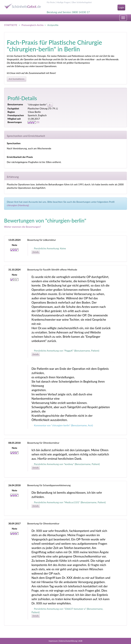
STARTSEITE (11, 25)
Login (121, 7)
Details (36, 252)
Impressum (53, 641)
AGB (80, 641)
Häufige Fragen (63, 2)
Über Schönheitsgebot (82, 2)
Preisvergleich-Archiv (33, 25)
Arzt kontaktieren (17, 79)
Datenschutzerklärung (68, 641)
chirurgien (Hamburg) (18, 205)
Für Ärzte (51, 2)
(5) (33, 122)
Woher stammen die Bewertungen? (23, 227)
